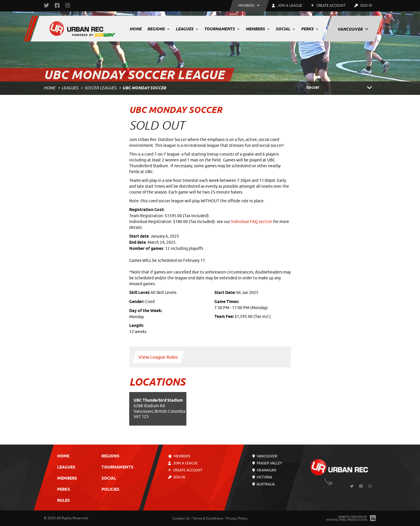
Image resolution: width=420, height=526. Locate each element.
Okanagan (264, 470)
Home (135, 29)
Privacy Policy (237, 518)
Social (285, 29)
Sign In (363, 6)
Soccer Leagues (100, 88)
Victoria (262, 477)
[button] (249, 6)
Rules (63, 501)
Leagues (187, 29)
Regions (159, 29)
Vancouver (353, 29)
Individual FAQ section (252, 222)
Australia (264, 484)
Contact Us (181, 518)
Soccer (341, 88)
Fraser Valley (267, 463)
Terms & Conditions (208, 518)
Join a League (183, 463)
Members (258, 29)
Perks (310, 29)
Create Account (328, 6)
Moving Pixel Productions (347, 520)
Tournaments (222, 29)
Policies (110, 490)
